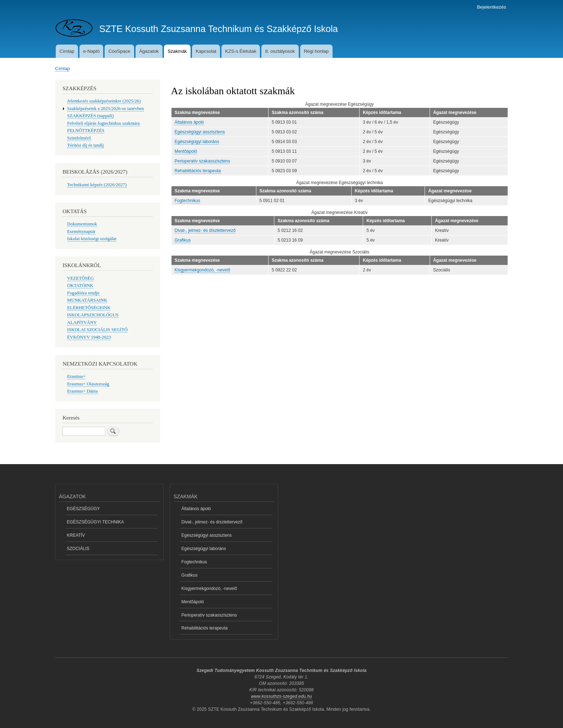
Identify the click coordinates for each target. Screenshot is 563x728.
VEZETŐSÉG (81, 278)
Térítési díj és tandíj (86, 145)
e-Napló (91, 51)
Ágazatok (149, 51)
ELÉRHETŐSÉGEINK (89, 308)
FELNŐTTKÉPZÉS (86, 131)
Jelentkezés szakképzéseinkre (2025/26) (104, 101)
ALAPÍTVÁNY (82, 322)
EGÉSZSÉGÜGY (83, 509)
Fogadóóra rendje (83, 293)
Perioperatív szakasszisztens (203, 161)
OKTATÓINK (80, 285)
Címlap (67, 51)
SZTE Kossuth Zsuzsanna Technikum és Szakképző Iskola (219, 29)
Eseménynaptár (81, 232)
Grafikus (183, 240)
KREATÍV (76, 535)
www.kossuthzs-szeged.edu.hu (281, 696)
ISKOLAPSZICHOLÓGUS (93, 315)
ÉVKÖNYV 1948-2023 (89, 337)
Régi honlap (316, 51)
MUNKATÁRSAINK (87, 300)
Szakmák (177, 51)
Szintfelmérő (79, 138)
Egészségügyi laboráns (197, 142)
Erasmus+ (76, 376)
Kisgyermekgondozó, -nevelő (203, 270)
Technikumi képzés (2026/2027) (97, 185)
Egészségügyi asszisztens (200, 132)
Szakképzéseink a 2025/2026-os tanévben (106, 109)
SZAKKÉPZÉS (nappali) (91, 116)
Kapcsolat (206, 51)
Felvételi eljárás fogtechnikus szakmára (104, 123)
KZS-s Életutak (241, 51)
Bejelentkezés (492, 7)
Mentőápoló (186, 151)
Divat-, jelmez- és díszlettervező (205, 230)
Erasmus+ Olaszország (88, 384)
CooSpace (120, 51)
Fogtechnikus (187, 201)
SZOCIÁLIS (78, 549)
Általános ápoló (189, 122)
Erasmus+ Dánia (83, 391)
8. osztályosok (280, 51)
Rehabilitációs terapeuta (198, 171)
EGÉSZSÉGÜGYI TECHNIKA (95, 522)
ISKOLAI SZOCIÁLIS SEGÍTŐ (97, 330)
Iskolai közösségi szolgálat (92, 239)
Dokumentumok (82, 224)
